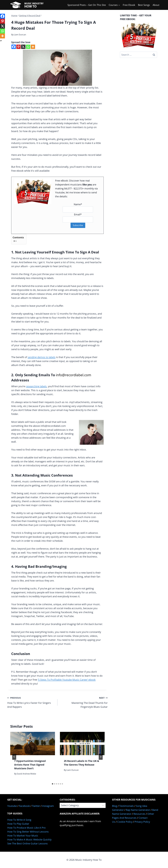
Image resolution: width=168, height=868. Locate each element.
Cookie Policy (125, 822)
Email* (78, 214)
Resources (139, 814)
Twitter (36, 806)
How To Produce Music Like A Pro (26, 828)
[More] (33, 47)
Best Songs (144, 5)
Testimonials (126, 806)
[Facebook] (14, 47)
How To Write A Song (19, 820)
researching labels (36, 386)
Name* (78, 204)
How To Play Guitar (18, 824)
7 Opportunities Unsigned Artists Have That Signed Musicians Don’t (30, 765)
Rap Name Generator (138, 810)
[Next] (101, 757)
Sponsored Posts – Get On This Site (87, 5)
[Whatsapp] (28, 47)
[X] (23, 47)
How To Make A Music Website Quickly (29, 840)
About (156, 5)
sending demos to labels (42, 357)
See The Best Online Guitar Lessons (27, 843)
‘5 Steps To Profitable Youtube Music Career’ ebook (67, 680)
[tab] (52, 784)
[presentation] (33, 744)
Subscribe (78, 225)
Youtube (12, 806)
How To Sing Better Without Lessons (28, 832)
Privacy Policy (142, 822)
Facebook (24, 806)
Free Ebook (129, 5)
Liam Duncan (20, 35)
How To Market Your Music (23, 836)
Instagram (48, 806)
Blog (115, 806)
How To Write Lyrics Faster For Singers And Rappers (31, 702)
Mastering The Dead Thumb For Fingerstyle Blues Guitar (84, 702)
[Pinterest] (18, 47)
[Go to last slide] (14, 757)
